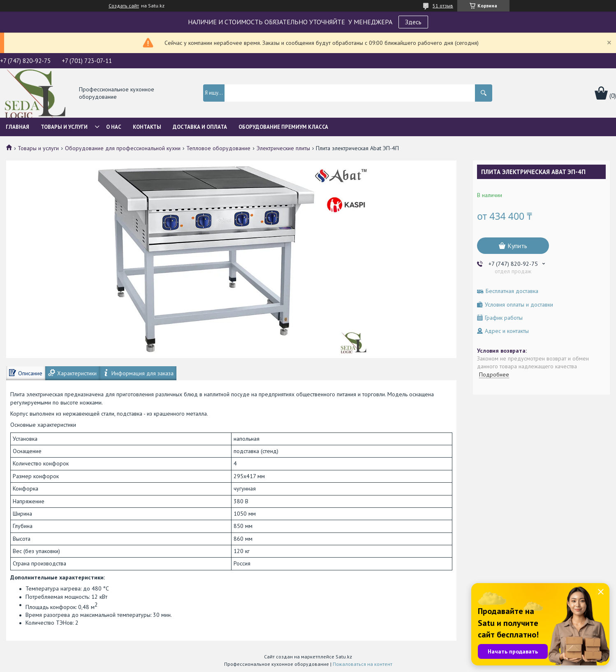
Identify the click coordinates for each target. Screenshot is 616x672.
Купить (517, 246)
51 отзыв (443, 6)
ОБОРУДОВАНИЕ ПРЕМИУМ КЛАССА (283, 127)
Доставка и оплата (200, 127)
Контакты (147, 127)
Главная (17, 127)
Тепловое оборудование (218, 148)
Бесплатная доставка (512, 291)
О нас (114, 127)
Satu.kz (344, 657)
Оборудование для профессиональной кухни (123, 148)
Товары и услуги (64, 127)
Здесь (413, 22)
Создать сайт (124, 6)
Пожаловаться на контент (362, 664)
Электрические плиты (283, 148)
